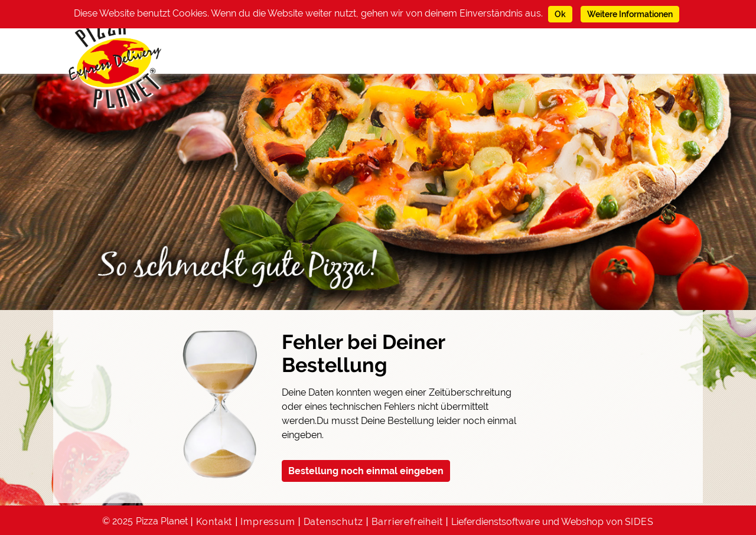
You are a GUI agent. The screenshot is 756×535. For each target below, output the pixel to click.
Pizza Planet (162, 521)
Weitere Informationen (630, 14)
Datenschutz (333, 522)
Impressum (268, 522)
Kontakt (214, 522)
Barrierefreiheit (407, 522)
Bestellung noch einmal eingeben (366, 471)
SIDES (639, 522)
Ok (560, 14)
